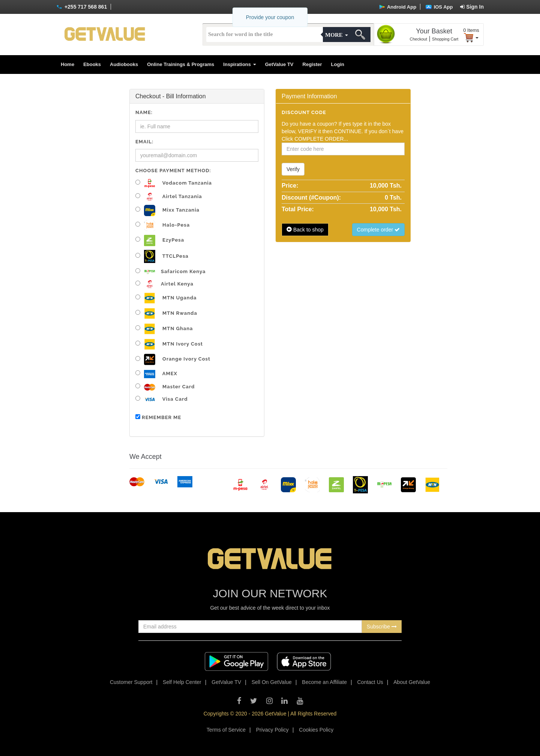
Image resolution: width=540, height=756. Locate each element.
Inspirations (239, 64)
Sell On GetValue (272, 682)
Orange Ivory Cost (173, 359)
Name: (144, 112)
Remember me (158, 417)
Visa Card (162, 399)
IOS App (439, 7)
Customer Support (131, 682)
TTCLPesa (162, 256)
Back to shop (305, 230)
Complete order (378, 230)
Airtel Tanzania (169, 197)
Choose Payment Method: (173, 171)
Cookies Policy (316, 730)
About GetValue (412, 682)
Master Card (165, 387)
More (336, 35)
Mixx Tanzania (167, 210)
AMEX (156, 374)
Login (338, 64)
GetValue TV (279, 64)
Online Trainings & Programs (181, 64)
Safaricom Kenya (171, 271)
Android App (398, 7)
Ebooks (92, 64)
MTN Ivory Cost (169, 344)
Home (67, 64)
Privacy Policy (272, 730)
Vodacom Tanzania (174, 183)
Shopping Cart (445, 39)
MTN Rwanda (166, 313)
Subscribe (382, 627)
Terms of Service (226, 730)
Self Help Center (182, 682)
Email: (144, 142)
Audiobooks (124, 64)
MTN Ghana (164, 329)
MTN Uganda (166, 298)
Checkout (418, 39)
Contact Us (370, 682)
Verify (293, 169)
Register (312, 64)
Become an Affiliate (324, 682)
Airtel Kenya (164, 284)
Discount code (304, 112)
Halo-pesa (163, 225)
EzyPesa (160, 240)
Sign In (472, 7)
